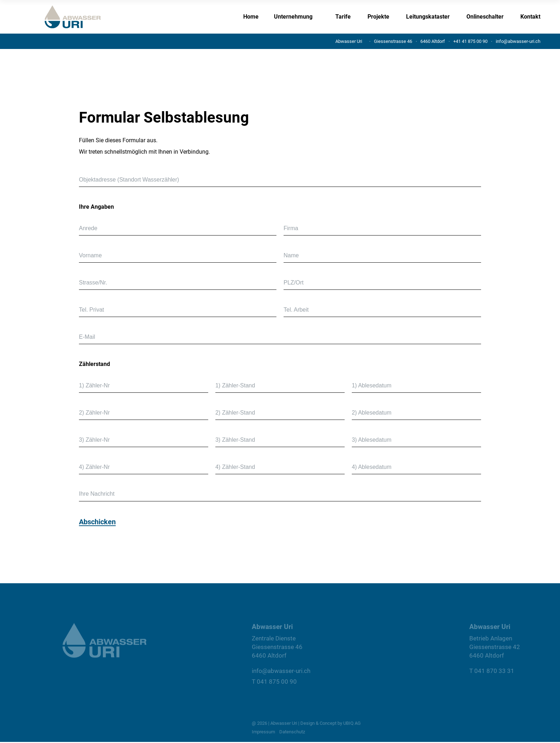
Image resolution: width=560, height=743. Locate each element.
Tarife (343, 17)
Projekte (378, 17)
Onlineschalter (485, 17)
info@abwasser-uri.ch (518, 41)
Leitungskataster (428, 17)
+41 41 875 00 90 (470, 41)
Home (251, 17)
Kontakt (530, 17)
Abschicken (97, 522)
